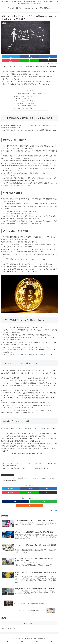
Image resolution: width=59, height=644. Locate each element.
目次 (27, 90)
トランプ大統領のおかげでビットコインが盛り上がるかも (30, 94)
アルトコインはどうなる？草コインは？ (25, 106)
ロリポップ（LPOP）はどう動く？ (24, 109)
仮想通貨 (11, 476)
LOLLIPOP (5, 476)
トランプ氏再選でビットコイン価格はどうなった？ (28, 104)
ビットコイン (45, 479)
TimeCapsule (10, 479)
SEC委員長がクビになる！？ (24, 99)
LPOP (3, 479)
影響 (3, 481)
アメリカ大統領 (18, 479)
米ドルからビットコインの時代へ (25, 101)
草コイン (15, 481)
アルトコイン (27, 479)
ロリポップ (53, 479)
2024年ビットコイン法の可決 (24, 96)
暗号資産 (8, 481)
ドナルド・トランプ (36, 479)
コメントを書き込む (30, 624)
